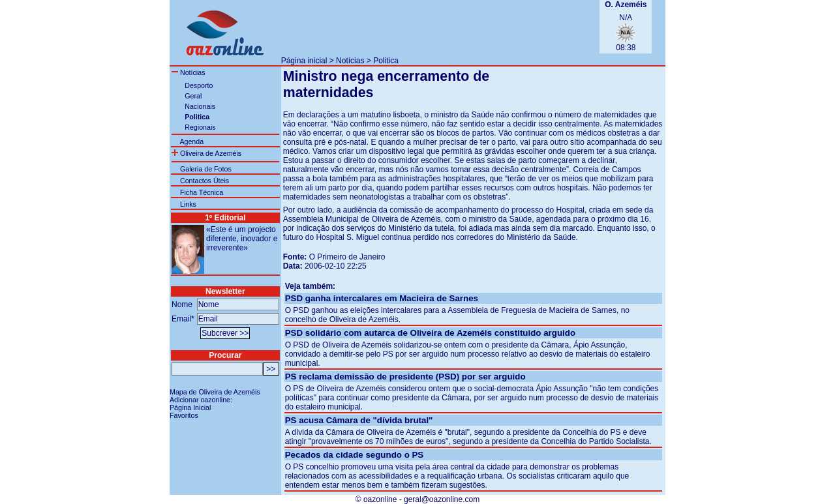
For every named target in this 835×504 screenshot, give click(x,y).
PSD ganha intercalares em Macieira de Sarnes (382, 298)
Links (188, 204)
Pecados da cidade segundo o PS (355, 455)
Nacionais (200, 106)
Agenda (191, 141)
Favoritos (184, 415)
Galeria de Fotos (206, 169)
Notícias (350, 61)
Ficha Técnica (202, 192)
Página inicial (304, 61)
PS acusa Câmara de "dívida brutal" (359, 420)
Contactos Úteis (205, 181)
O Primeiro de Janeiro (347, 257)
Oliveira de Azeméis (206, 153)
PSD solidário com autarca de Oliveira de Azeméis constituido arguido (430, 333)
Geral (193, 96)
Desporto (199, 85)
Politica (386, 61)
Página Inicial (190, 408)
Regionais (200, 127)
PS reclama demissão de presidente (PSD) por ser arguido (405, 377)
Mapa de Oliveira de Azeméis (215, 392)
